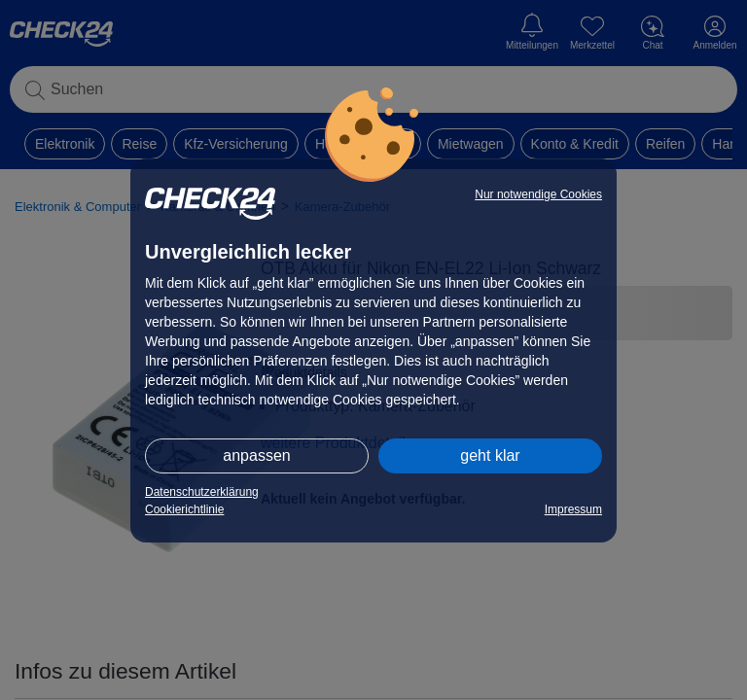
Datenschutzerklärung (202, 492)
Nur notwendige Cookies (538, 194)
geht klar (490, 455)
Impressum (573, 509)
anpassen (256, 455)
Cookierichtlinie (184, 509)
